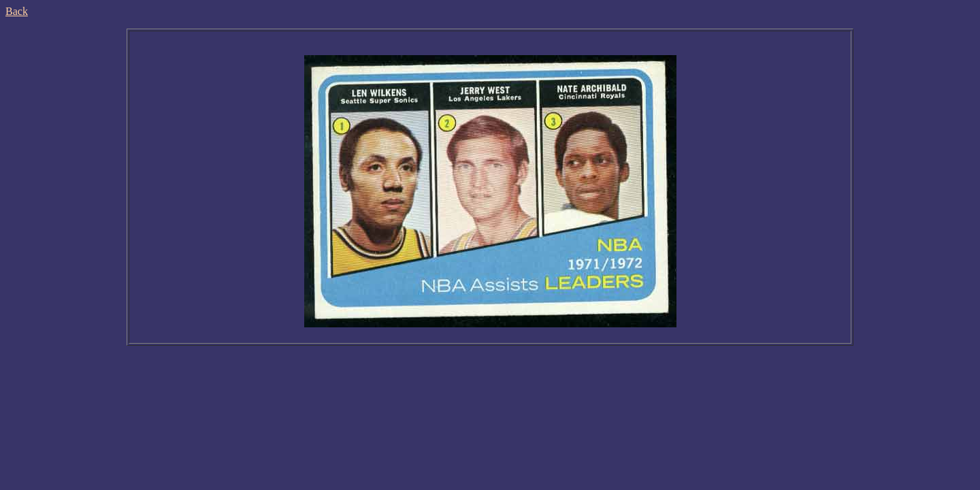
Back (17, 11)
